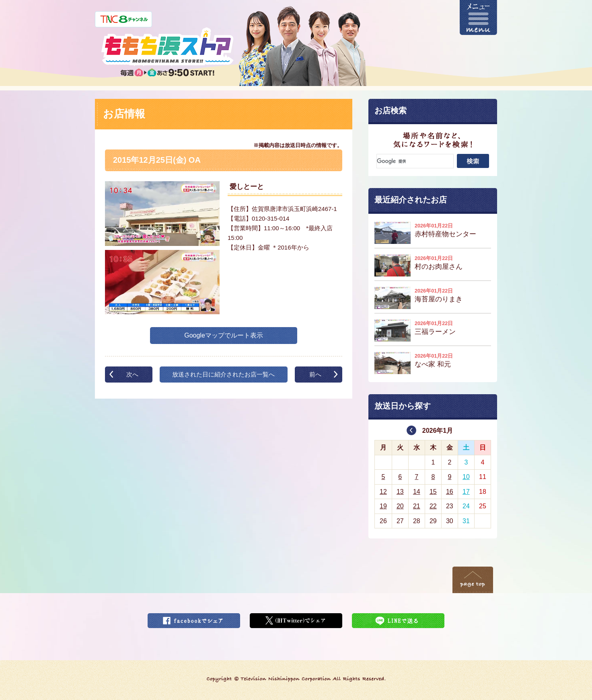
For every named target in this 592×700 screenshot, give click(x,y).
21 (417, 506)
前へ (315, 374)
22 (433, 506)
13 (400, 492)
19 (383, 506)
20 (400, 506)
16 (450, 492)
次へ (132, 374)
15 (433, 492)
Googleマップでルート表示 (224, 335)
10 (466, 477)
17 (466, 492)
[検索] (415, 161)
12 (383, 492)
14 (417, 492)
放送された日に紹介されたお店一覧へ (223, 374)
